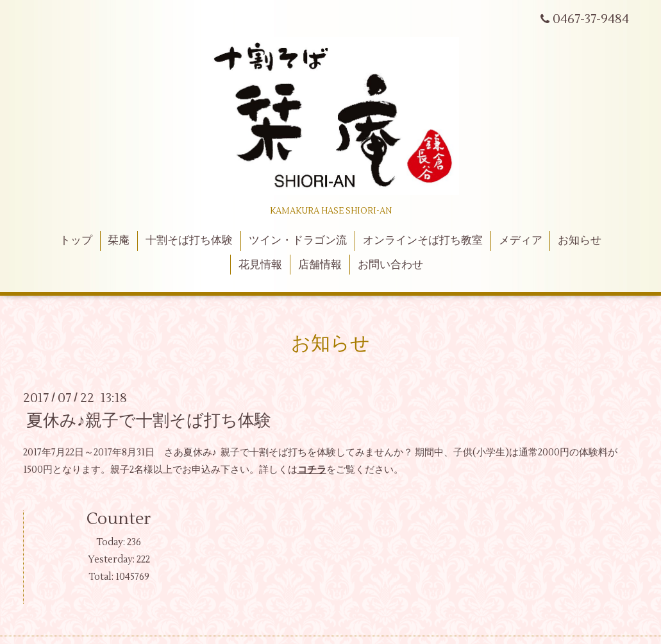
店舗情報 (320, 265)
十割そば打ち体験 (189, 241)
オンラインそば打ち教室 (423, 241)
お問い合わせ (390, 265)
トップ (76, 241)
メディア (521, 241)
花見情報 (260, 265)
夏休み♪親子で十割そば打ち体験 (149, 421)
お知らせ (580, 241)
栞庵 (119, 241)
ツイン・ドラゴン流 (298, 241)
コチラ (312, 470)
